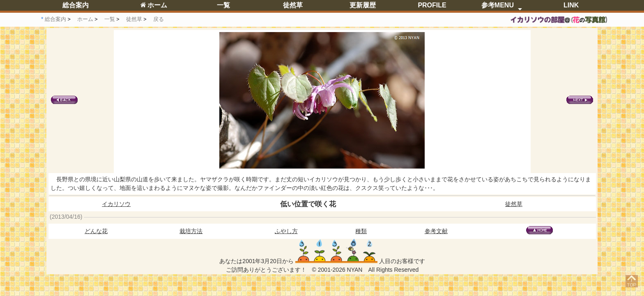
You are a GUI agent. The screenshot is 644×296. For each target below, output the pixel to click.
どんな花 (96, 231)
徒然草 (293, 5)
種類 (361, 231)
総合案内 (76, 5)
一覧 (223, 5)
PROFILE (432, 5)
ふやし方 (286, 231)
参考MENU (498, 5)
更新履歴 (363, 5)
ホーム (154, 5)
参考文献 (436, 231)
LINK (571, 5)
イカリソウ (116, 204)
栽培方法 (191, 231)
